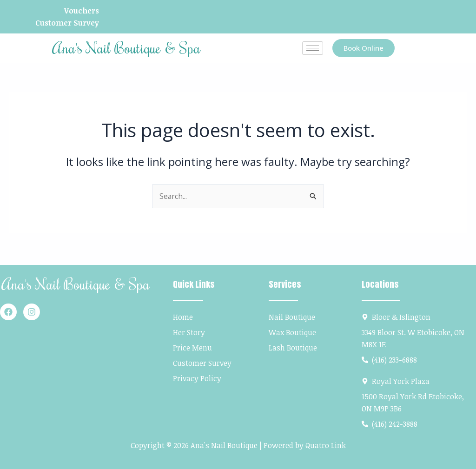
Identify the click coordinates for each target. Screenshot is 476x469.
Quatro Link (326, 445)
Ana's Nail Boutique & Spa (126, 48)
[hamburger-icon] (313, 49)
